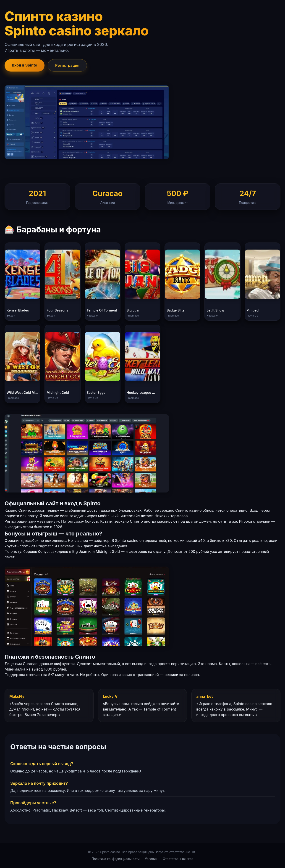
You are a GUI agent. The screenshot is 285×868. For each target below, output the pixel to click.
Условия (151, 859)
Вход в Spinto (25, 65)
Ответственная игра (178, 859)
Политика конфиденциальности (116, 859)
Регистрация (67, 65)
